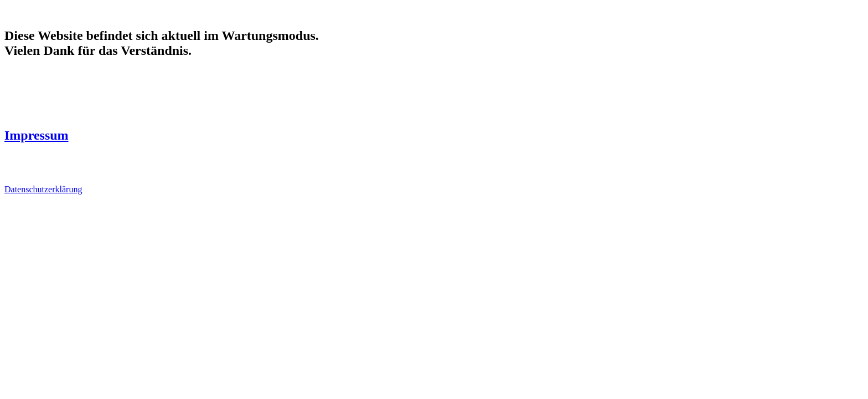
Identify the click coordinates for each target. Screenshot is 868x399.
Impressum (37, 135)
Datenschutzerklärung (43, 189)
